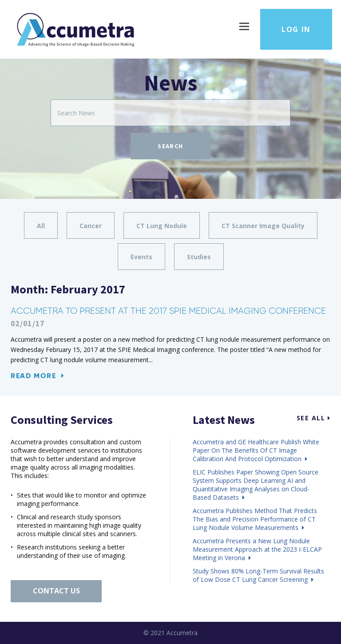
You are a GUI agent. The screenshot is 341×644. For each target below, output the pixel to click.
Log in (296, 29)
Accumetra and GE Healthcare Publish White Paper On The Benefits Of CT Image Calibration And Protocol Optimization (256, 450)
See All (314, 418)
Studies (199, 257)
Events (141, 257)
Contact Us (56, 591)
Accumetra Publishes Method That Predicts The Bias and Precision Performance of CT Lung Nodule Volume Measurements (255, 519)
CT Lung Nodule (162, 226)
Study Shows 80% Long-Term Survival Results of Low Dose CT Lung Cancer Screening (258, 575)
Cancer (91, 226)
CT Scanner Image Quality (263, 226)
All (41, 226)
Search (170, 146)
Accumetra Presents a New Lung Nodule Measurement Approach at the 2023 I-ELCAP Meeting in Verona (257, 549)
